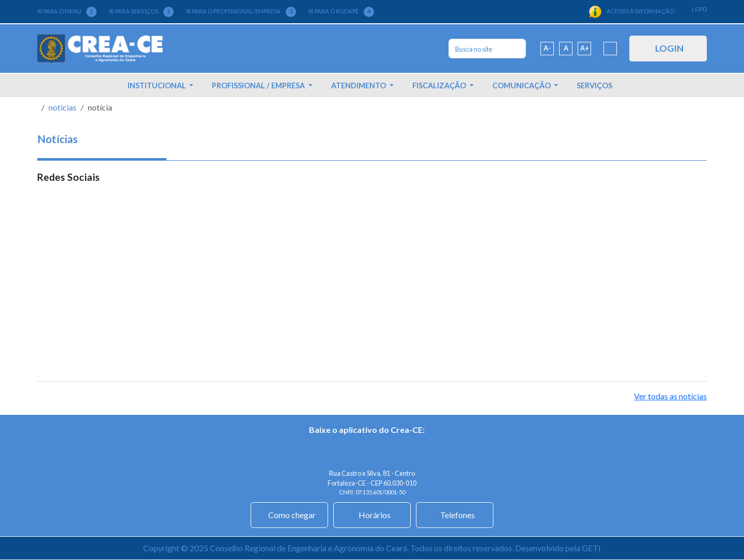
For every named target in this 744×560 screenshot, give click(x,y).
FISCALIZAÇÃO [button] (440, 85)
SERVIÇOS (594, 85)
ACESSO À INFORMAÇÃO (631, 12)
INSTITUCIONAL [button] (158, 85)
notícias (63, 107)
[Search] (487, 49)
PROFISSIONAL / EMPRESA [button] (259, 85)
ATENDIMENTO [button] (359, 85)
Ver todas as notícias (670, 396)
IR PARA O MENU (67, 12)
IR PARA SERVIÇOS (141, 12)
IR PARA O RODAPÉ (341, 12)
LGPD (699, 9)
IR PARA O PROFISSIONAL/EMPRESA (241, 12)
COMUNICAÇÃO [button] (522, 85)
